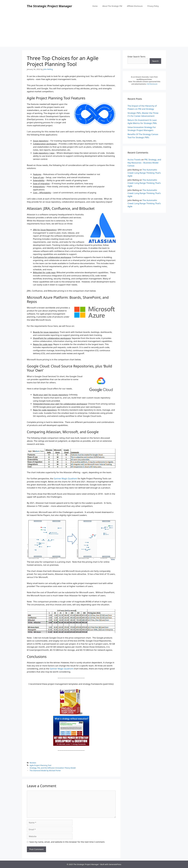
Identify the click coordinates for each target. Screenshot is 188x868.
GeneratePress (115, 864)
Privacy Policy (153, 6)
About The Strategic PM (112, 6)
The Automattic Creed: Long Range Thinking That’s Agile (144, 173)
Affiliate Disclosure (135, 6)
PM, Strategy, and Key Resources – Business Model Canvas (144, 163)
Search (155, 61)
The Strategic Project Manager (49, 6)
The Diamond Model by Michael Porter (45, 770)
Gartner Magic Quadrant (65, 478)
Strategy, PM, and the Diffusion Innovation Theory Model (53, 768)
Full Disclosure (152, 84)
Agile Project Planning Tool (40, 765)
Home (95, 6)
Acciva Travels (134, 160)
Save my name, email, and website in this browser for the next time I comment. (67, 842)
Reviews (33, 763)
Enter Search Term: (137, 57)
